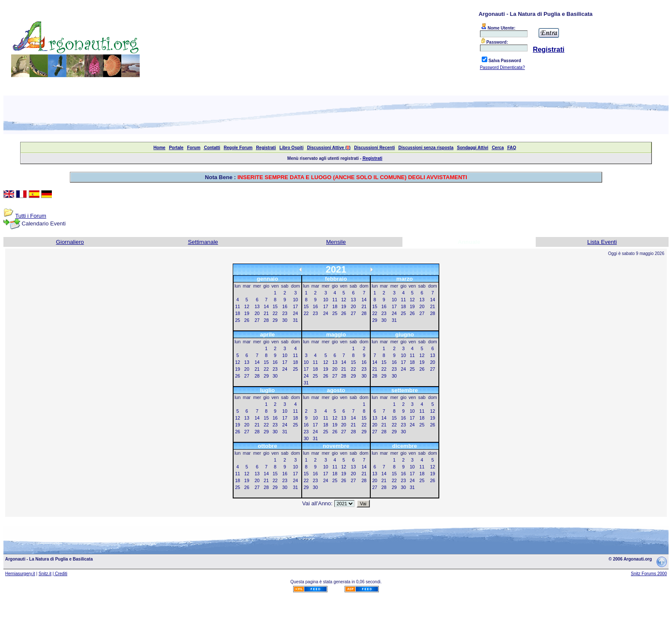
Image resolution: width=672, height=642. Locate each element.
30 (285, 320)
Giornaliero (70, 242)
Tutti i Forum (30, 216)
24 (295, 313)
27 (257, 320)
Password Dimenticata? (502, 67)
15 (275, 306)
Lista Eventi (602, 242)
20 (257, 313)
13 (257, 306)
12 (247, 306)
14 (266, 306)
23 (285, 313)
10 (295, 300)
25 (237, 320)
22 (275, 313)
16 (285, 306)
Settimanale (203, 242)
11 (237, 306)
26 (247, 320)
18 (237, 313)
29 (275, 320)
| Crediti (60, 574)
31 (295, 320)
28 (266, 320)
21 (266, 313)
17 (295, 306)
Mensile (336, 242)
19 (247, 313)
